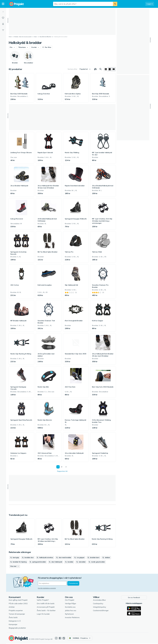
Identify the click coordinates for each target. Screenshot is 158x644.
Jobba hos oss (72, 611)
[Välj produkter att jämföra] (95, 69)
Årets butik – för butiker (47, 611)
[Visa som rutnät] (106, 69)
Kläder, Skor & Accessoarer (23, 37)
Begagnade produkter (19, 628)
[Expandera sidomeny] (3, 12)
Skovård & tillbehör (45, 37)
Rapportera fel (62, 471)
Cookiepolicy (99, 604)
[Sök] (115, 4)
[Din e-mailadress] (53, 583)
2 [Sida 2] (62, 467)
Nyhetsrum (71, 614)
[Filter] (3, 30)
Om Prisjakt (71, 601)
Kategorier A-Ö (16, 621)
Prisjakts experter (17, 611)
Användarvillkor (101, 601)
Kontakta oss (72, 608)
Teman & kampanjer (18, 614)
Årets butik (14, 618)
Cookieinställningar (102, 611)
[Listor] (3, 18)
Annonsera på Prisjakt (47, 608)
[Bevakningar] (3, 24)
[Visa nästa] (66, 467)
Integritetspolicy (101, 608)
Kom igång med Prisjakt (19, 601)
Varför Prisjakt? (44, 601)
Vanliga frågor (72, 604)
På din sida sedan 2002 (19, 604)
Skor (35, 37)
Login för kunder (45, 614)
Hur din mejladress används (48, 588)
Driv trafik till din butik (47, 604)
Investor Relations (74, 618)
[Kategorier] (3, 4)
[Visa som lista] (110, 69)
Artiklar (13, 608)
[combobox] (83, 4)
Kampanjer (14, 625)
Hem (10, 37)
